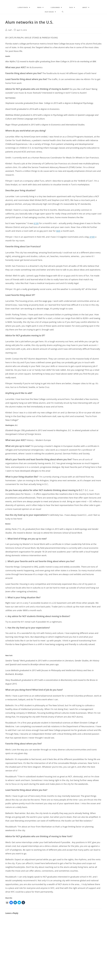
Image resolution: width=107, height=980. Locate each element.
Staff (10, 35)
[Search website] (63, 17)
